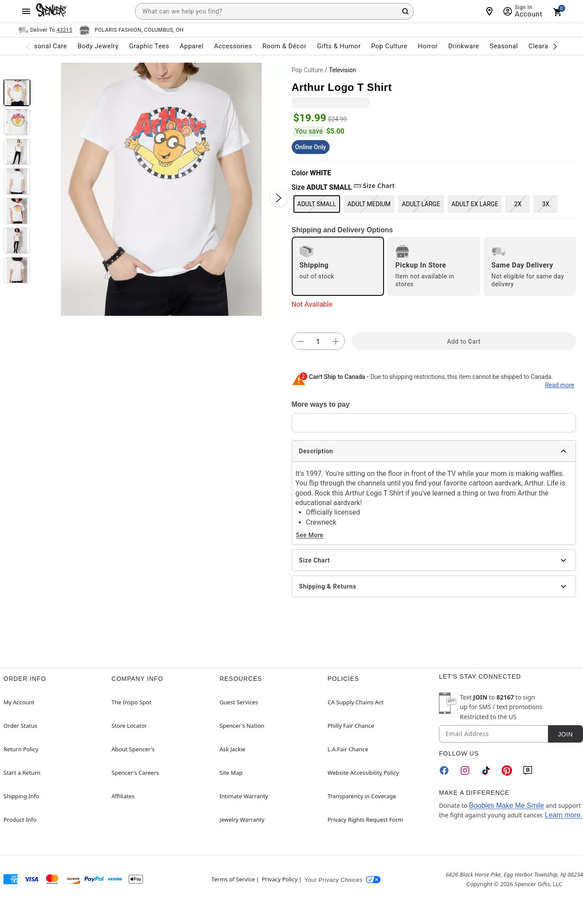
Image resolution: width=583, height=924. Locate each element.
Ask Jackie (233, 749)
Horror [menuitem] (428, 46)
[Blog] (528, 770)
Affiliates (123, 796)
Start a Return (22, 773)
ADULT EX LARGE (475, 204)
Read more (560, 385)
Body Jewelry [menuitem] (98, 46)
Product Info (20, 820)
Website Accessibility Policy (363, 773)
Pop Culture (308, 70)
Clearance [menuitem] (544, 46)
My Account (19, 702)
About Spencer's (133, 749)
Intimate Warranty (244, 796)
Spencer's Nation (242, 726)
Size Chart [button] (374, 186)
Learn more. (563, 815)
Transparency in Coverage (362, 796)
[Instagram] (465, 770)
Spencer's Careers (135, 773)
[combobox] (274, 11)
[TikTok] (486, 770)
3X (546, 204)
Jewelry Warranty (242, 820)
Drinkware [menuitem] (463, 46)
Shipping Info (21, 796)
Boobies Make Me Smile (507, 805)
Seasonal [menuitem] (504, 46)
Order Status (20, 726)
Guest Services (239, 702)
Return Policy (21, 749)
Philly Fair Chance (351, 726)
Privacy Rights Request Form (365, 820)
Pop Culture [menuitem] (389, 46)
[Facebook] (444, 770)
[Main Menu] (26, 11)
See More (310, 535)
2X (518, 204)
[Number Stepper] (318, 341)
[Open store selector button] (131, 30)
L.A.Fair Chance (348, 749)
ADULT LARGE (421, 204)
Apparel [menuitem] (192, 46)
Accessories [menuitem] (233, 46)
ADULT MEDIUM (369, 204)
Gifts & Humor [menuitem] (339, 46)
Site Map (231, 773)
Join (565, 734)
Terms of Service (233, 879)
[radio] (338, 266)
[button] (161, 189)
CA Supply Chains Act (355, 702)
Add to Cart (464, 341)
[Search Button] (405, 11)
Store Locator (129, 726)
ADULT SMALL (317, 204)
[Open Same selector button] (45, 30)
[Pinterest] (507, 770)
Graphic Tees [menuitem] (149, 46)
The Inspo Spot (131, 702)
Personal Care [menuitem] (45, 46)
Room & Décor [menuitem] (285, 46)
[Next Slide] (279, 198)
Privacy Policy (280, 879)
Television (342, 70)
